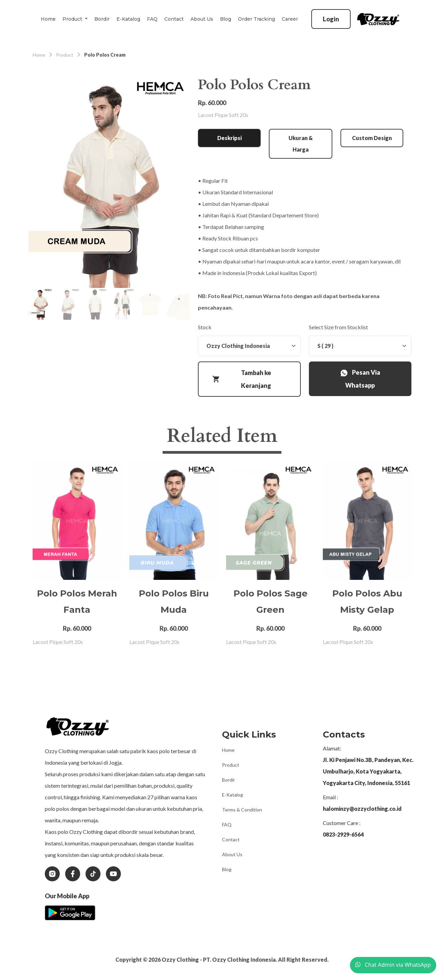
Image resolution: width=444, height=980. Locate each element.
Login (331, 19)
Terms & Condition (242, 810)
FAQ (152, 19)
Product (231, 765)
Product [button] (73, 19)
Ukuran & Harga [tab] (301, 144)
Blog (226, 19)
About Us (202, 19)
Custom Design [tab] (372, 138)
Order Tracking (256, 19)
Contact (174, 19)
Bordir (102, 19)
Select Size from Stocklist (338, 327)
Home (48, 19)
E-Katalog (128, 19)
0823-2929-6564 (343, 834)
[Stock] (249, 346)
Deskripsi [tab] (229, 138)
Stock (205, 327)
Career (290, 19)
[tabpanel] (305, 244)
